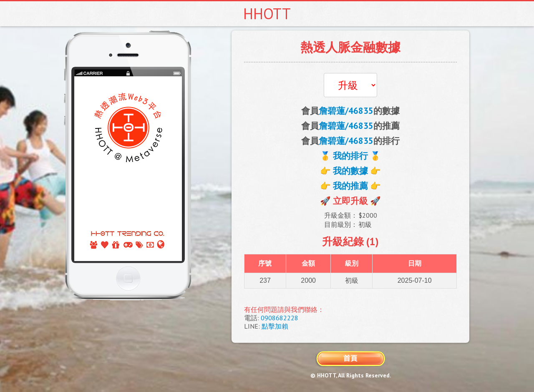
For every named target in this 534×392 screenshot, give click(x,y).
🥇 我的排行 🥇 (350, 156)
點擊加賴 (275, 326)
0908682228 (280, 318)
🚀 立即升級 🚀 (350, 201)
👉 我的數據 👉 (350, 171)
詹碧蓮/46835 (346, 111)
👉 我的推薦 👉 (350, 186)
